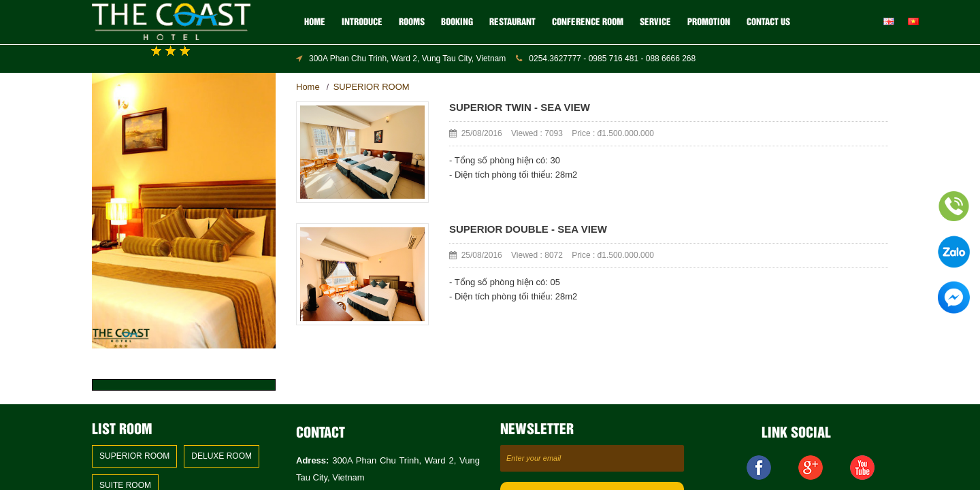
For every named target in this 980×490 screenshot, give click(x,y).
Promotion (709, 22)
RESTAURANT (512, 22)
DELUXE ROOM (222, 456)
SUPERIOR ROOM (372, 87)
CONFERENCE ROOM (588, 22)
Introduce (362, 22)
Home (315, 22)
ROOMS (412, 22)
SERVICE (655, 22)
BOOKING (457, 22)
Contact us (768, 22)
